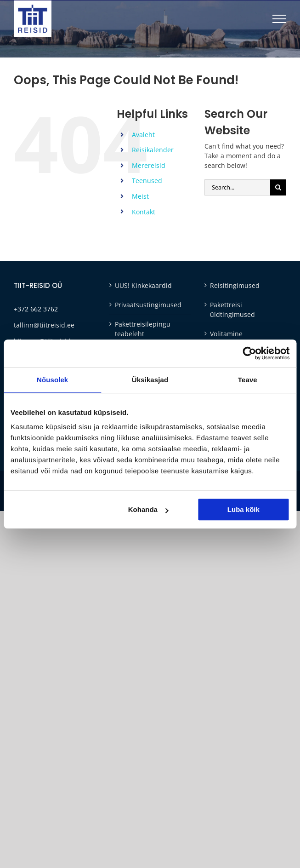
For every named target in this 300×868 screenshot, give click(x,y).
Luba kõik (243, 509)
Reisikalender (153, 150)
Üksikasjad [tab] (150, 380)
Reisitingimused (235, 285)
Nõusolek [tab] (52, 380)
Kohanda (148, 509)
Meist (140, 196)
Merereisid (149, 165)
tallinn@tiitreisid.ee (44, 325)
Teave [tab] (248, 380)
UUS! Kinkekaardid (143, 285)
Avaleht (143, 135)
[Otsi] (278, 187)
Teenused (147, 181)
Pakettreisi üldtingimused (232, 310)
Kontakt (144, 212)
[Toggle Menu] (279, 19)
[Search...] (237, 187)
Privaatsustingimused (148, 305)
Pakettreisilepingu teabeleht (143, 329)
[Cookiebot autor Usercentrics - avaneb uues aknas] (249, 353)
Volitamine (226, 334)
